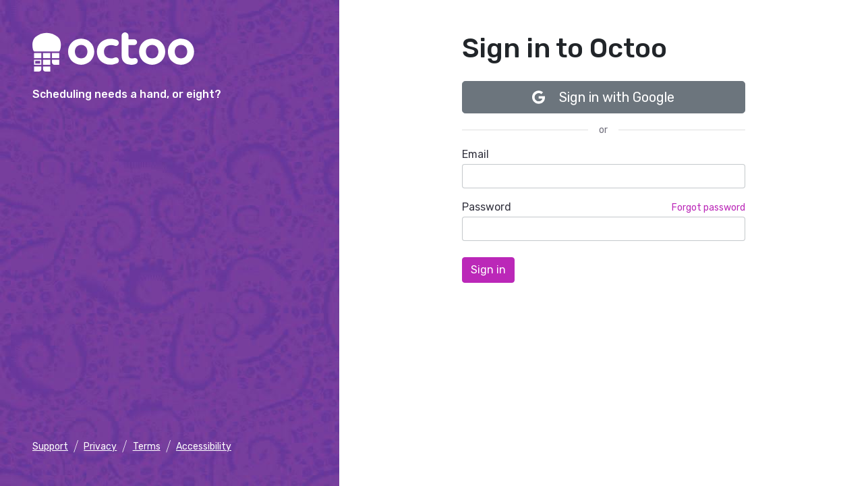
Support (50, 447)
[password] (604, 229)
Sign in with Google (603, 97)
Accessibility (204, 447)
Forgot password (708, 208)
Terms (147, 447)
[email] (604, 176)
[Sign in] (488, 270)
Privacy (100, 447)
